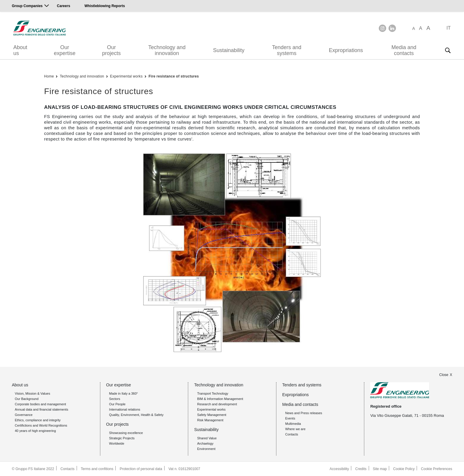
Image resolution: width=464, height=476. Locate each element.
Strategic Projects (122, 438)
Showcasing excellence (126, 433)
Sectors (115, 399)
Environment (206, 449)
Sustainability (229, 50)
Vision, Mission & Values (32, 393)
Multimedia (293, 424)
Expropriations (346, 50)
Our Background (27, 399)
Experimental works (126, 76)
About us (20, 50)
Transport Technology (213, 393)
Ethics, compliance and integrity (38, 420)
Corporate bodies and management (40, 404)
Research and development (217, 404)
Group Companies (27, 6)
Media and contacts (404, 50)
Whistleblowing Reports (105, 6)
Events (290, 418)
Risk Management (210, 420)
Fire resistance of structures (174, 76)
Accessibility (339, 469)
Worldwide (117, 443)
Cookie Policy (404, 469)
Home (49, 76)
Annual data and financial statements (41, 409)
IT (449, 28)
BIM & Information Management (220, 399)
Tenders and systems (287, 50)
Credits (361, 469)
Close (444, 375)
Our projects (111, 50)
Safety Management (212, 415)
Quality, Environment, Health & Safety (136, 415)
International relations (125, 409)
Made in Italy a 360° (124, 393)
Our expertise (65, 50)
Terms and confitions (97, 469)
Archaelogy (205, 443)
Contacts (292, 434)
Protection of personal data (141, 469)
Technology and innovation (167, 50)
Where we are (295, 429)
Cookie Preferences (437, 469)
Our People (117, 404)
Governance (24, 415)
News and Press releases (304, 413)
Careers (63, 6)
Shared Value (207, 438)
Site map (380, 469)
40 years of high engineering (35, 431)
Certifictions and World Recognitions (41, 425)
